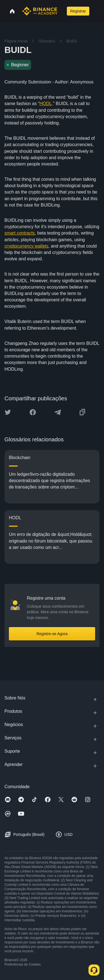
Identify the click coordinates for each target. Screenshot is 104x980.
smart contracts (20, 233)
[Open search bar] (61, 11)
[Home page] (40, 11)
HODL (45, 104)
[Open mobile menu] (96, 11)
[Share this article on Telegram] (58, 412)
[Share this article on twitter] (8, 412)
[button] (96, 11)
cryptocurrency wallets (26, 246)
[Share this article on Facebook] (33, 412)
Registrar (78, 11)
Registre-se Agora (52, 634)
